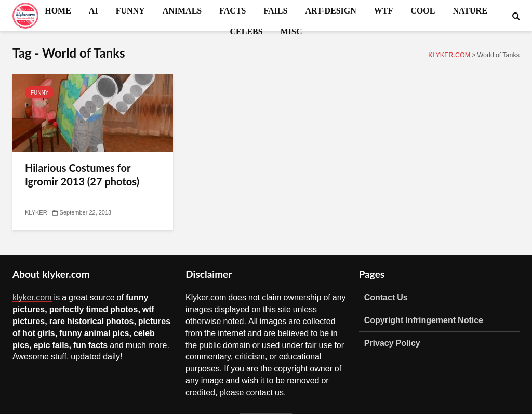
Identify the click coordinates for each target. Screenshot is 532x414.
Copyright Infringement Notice (424, 320)
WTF (383, 10)
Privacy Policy (392, 343)
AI (94, 10)
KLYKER (36, 213)
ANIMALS (182, 10)
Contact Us (386, 297)
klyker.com (32, 297)
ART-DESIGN (330, 10)
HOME (58, 10)
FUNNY (130, 10)
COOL (423, 10)
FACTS (232, 10)
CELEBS (247, 31)
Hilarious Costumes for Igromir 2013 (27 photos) (82, 175)
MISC (291, 31)
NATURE (470, 10)
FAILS (275, 10)
